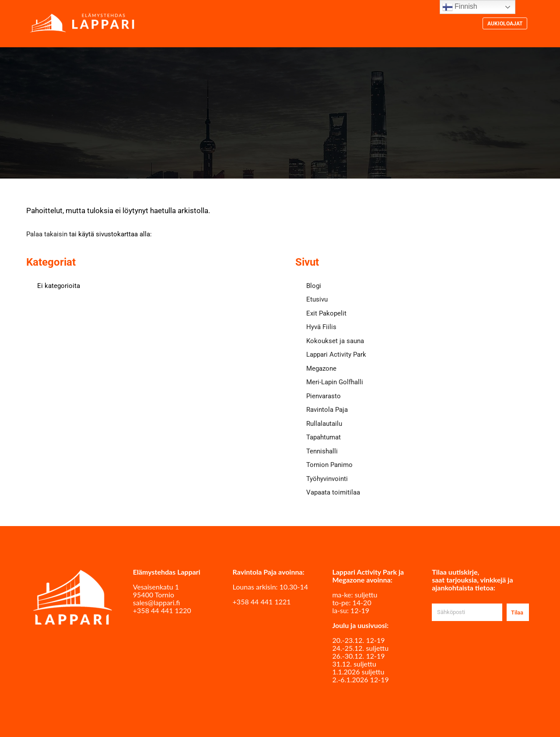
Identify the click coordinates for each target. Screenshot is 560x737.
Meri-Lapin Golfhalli (335, 382)
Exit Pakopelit (326, 313)
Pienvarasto (324, 396)
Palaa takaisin (47, 234)
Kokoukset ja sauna (335, 341)
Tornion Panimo (329, 465)
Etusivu (317, 299)
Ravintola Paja (327, 410)
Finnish (460, 7)
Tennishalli (322, 451)
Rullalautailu (324, 424)
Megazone (321, 368)
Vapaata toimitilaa (333, 492)
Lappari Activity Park (336, 354)
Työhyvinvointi (327, 479)
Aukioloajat (505, 24)
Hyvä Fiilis (321, 327)
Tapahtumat (324, 437)
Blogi (314, 286)
